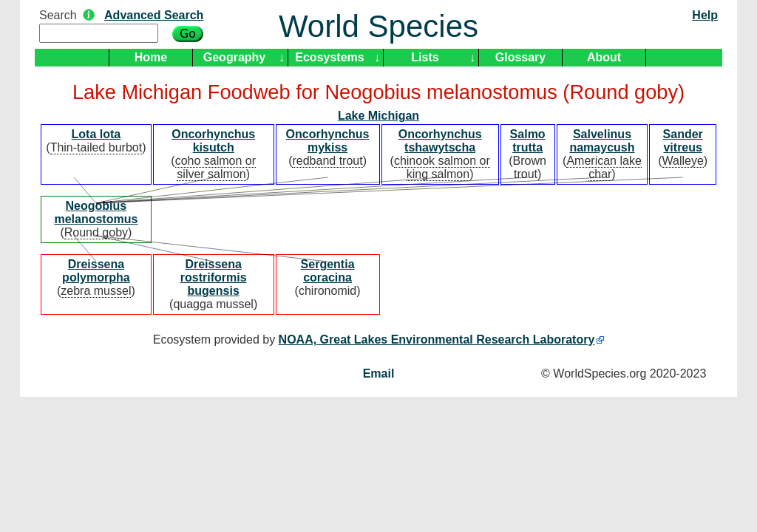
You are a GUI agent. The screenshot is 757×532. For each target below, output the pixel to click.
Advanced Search (154, 15)
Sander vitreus (683, 141)
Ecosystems (329, 57)
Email (379, 374)
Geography (234, 57)
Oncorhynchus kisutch (213, 141)
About (604, 57)
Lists (425, 57)
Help (705, 15)
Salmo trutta (528, 141)
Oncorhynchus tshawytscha (440, 141)
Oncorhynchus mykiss (328, 141)
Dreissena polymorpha (96, 271)
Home (151, 57)
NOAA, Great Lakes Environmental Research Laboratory (437, 340)
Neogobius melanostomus (96, 212)
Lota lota (96, 134)
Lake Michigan (378, 116)
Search (58, 15)
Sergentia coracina (328, 271)
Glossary (520, 57)
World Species (378, 26)
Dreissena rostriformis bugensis (214, 277)
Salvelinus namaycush (602, 141)
